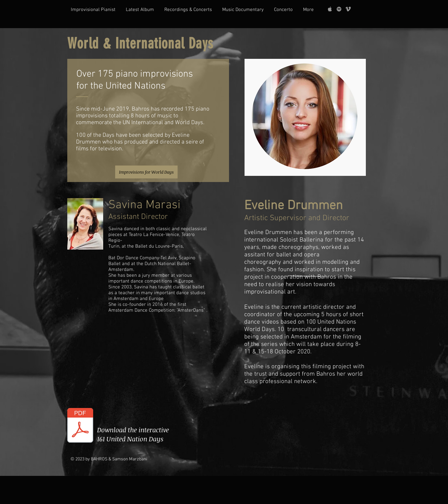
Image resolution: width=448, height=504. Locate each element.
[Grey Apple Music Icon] (330, 9)
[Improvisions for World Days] (146, 172)
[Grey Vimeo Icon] (348, 9)
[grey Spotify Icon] (339, 9)
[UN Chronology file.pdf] (80, 426)
